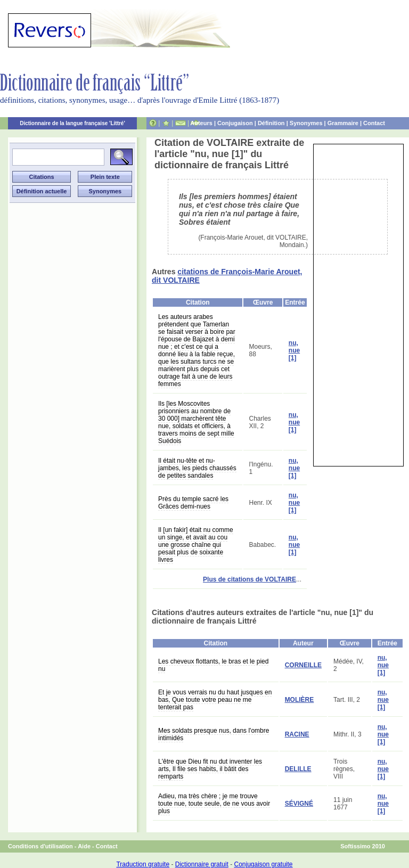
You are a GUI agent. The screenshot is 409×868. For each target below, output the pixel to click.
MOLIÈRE (300, 700)
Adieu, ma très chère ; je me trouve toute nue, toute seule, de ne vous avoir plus (214, 804)
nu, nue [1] (294, 350)
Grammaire (343, 123)
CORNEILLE (303, 665)
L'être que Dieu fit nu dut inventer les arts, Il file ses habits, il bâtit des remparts (210, 769)
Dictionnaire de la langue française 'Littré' (72, 123)
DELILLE (298, 769)
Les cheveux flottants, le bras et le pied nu (213, 665)
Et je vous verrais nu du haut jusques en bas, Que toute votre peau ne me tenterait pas (215, 700)
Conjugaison (235, 123)
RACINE (297, 734)
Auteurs (201, 123)
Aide (84, 846)
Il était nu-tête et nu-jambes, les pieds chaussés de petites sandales (197, 468)
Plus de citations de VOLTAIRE (250, 579)
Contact (374, 123)
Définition (271, 123)
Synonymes (306, 123)
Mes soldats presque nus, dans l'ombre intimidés (214, 734)
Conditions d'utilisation (40, 846)
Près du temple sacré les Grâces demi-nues (193, 503)
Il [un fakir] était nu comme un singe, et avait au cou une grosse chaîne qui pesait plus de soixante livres (196, 545)
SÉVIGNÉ (299, 804)
